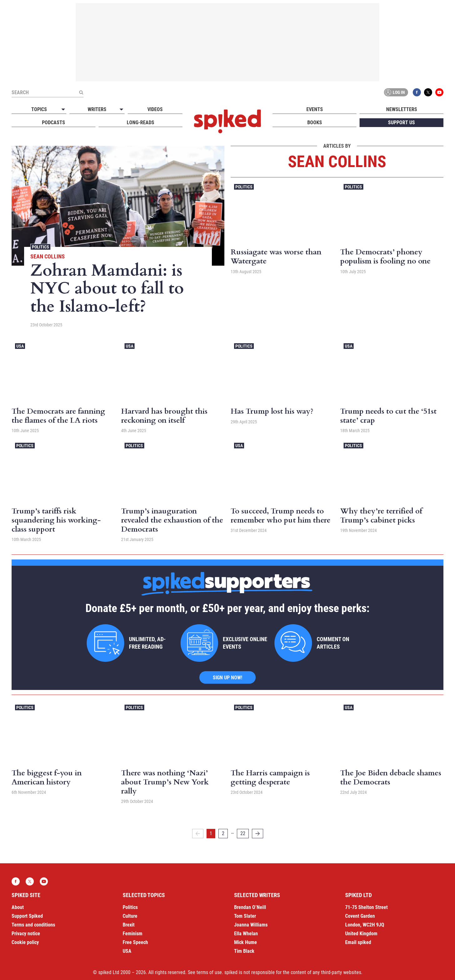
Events (315, 109)
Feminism (133, 934)
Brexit (129, 925)
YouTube (439, 92)
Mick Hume (245, 942)
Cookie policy (25, 942)
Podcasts (54, 122)
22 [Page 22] (243, 833)
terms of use (209, 972)
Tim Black (244, 951)
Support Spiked (27, 916)
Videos (155, 109)
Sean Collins (48, 256)
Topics (39, 109)
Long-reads (141, 122)
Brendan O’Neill (250, 907)
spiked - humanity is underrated (227, 121)
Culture (130, 916)
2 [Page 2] (223, 833)
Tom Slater (245, 916)
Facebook (417, 92)
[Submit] (81, 92)
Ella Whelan (246, 934)
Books (315, 122)
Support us (401, 122)
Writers (97, 109)
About (18, 907)
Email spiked (358, 942)
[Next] (258, 834)
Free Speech (135, 942)
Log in (395, 92)
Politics (41, 247)
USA (20, 346)
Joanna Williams (251, 925)
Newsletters (402, 109)
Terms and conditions (33, 925)
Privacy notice (26, 934)
